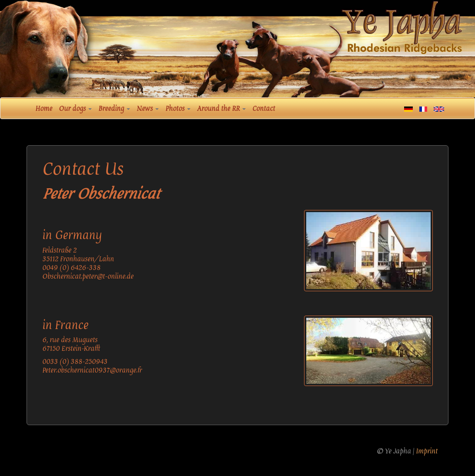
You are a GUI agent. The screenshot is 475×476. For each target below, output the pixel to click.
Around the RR (221, 109)
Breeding (114, 109)
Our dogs (75, 109)
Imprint (427, 451)
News (148, 109)
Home (44, 109)
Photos (178, 109)
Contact (264, 109)
